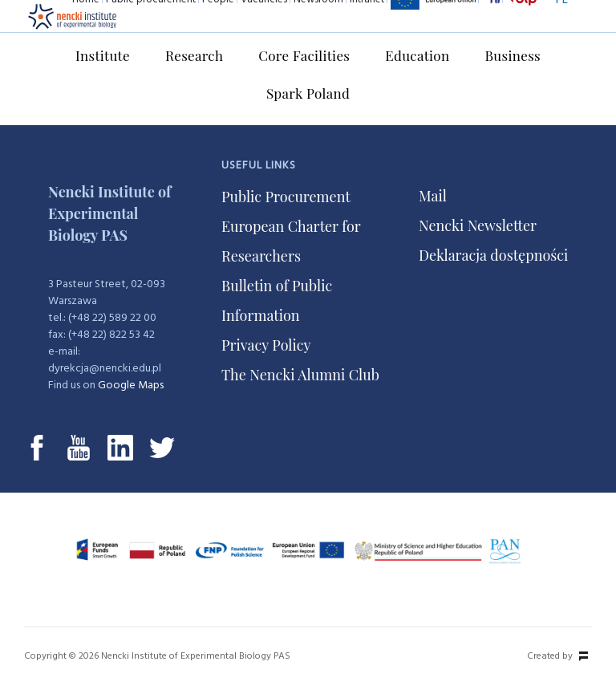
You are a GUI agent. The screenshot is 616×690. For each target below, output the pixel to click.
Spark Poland (308, 93)
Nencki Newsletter (478, 225)
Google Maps (131, 386)
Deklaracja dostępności (493, 255)
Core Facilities (304, 55)
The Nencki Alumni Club (300, 375)
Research (194, 55)
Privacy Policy (266, 345)
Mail (433, 196)
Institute (103, 55)
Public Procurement (286, 197)
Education (417, 55)
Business (513, 55)
